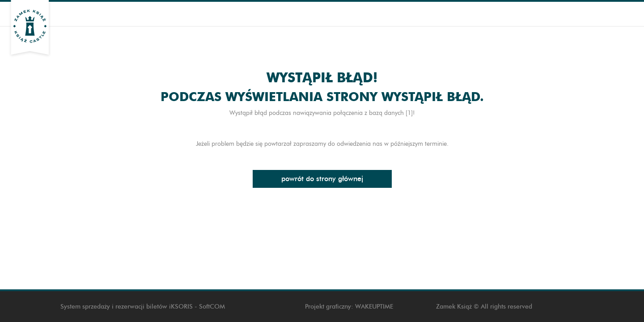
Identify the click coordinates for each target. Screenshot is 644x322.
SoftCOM (212, 307)
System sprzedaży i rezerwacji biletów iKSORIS (127, 307)
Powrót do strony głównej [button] (322, 179)
